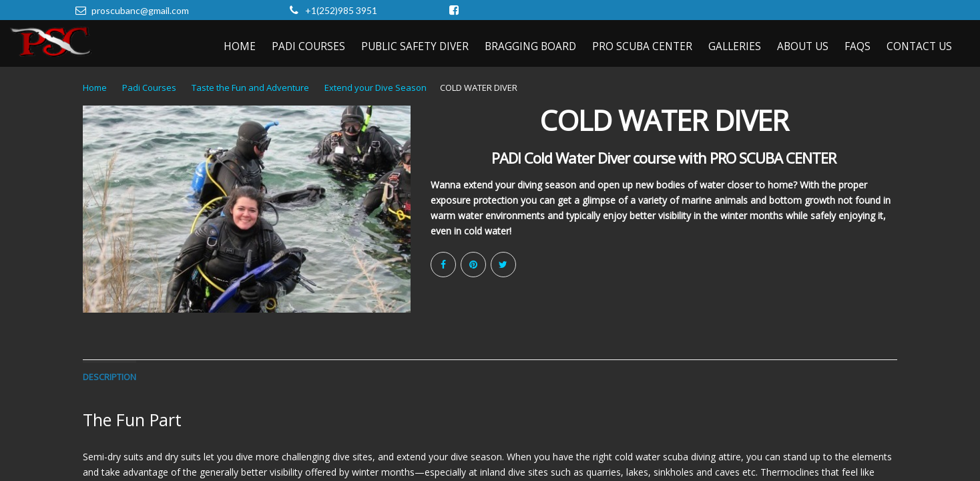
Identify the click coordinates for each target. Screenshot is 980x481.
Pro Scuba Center (642, 46)
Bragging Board (530, 46)
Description (109, 377)
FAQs (857, 46)
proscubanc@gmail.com (140, 10)
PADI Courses (308, 46)
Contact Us (919, 46)
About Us (803, 46)
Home (240, 46)
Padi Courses (149, 88)
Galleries (735, 46)
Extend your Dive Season (376, 88)
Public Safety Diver (415, 46)
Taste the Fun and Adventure (250, 88)
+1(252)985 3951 (341, 10)
